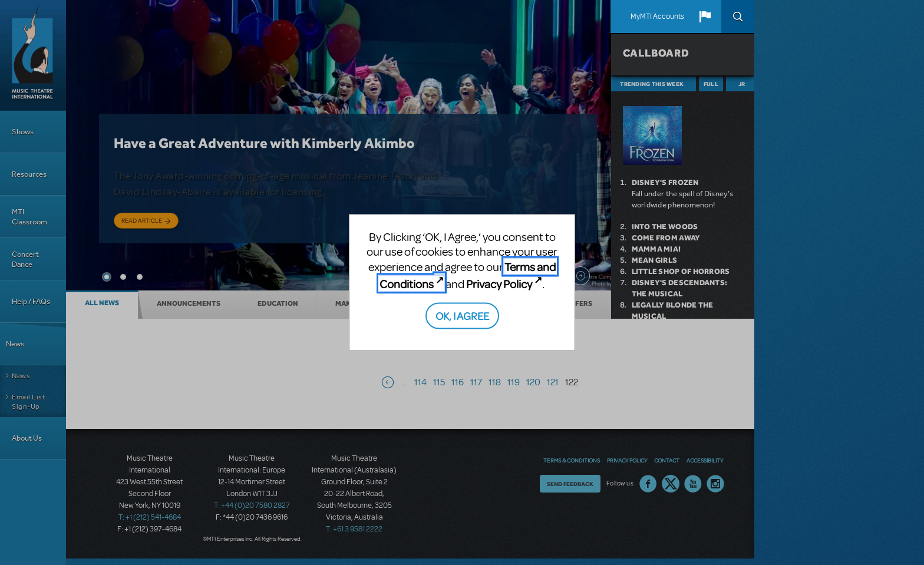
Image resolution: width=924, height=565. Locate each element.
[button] (705, 16)
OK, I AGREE (462, 315)
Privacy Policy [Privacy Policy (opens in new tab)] (499, 284)
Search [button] (738, 16)
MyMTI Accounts (657, 16)
